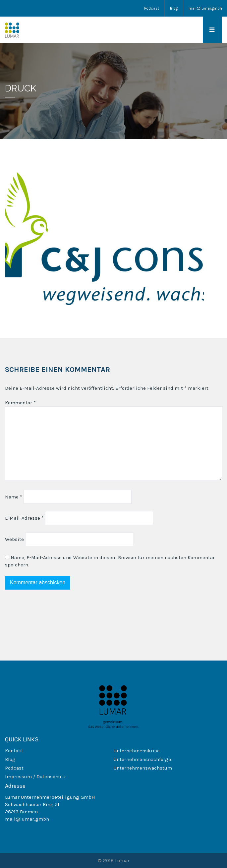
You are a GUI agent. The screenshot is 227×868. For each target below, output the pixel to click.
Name (14, 497)
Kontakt (14, 751)
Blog (174, 8)
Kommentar (20, 403)
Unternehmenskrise (137, 751)
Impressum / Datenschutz (35, 777)
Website (14, 539)
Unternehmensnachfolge (142, 759)
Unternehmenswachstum (143, 768)
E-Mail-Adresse (24, 518)
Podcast (152, 8)
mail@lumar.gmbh (205, 8)
